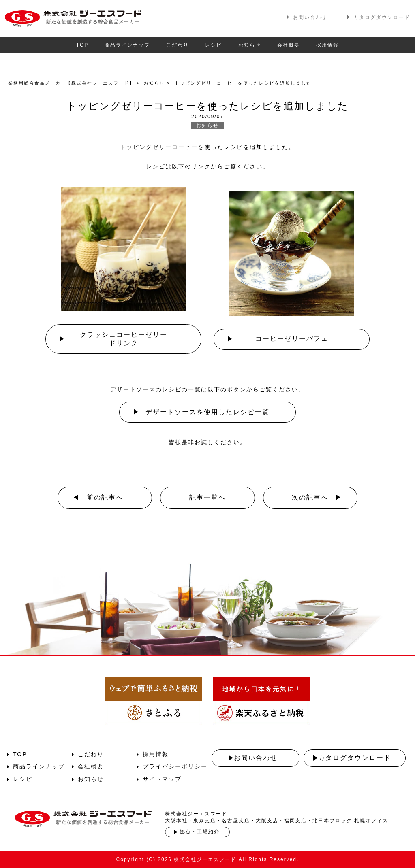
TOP (82, 45)
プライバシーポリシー (175, 766)
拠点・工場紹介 (200, 832)
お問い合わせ (310, 17)
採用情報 (327, 45)
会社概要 (289, 45)
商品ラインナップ (127, 45)
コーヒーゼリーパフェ (292, 339)
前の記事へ (105, 497)
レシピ (214, 45)
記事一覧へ (207, 497)
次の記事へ (310, 497)
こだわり (178, 45)
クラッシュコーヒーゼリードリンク (124, 339)
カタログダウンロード (382, 17)
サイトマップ (162, 779)
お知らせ (250, 45)
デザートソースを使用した (207, 412)
